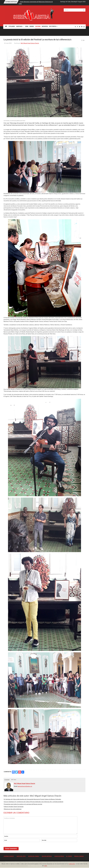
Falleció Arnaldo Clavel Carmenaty (14, 807)
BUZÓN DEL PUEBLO (34, 856)
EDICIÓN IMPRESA (47, 856)
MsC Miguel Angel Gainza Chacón (30, 43)
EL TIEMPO (69, 856)
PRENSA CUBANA (79, 856)
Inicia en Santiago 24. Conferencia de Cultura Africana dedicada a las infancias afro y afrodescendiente (34, 802)
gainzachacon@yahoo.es (25, 786)
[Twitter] (80, 27)
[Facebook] (77, 27)
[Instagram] (82, 27)
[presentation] (17, 847)
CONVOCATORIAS (59, 856)
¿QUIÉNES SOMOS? (9, 856)
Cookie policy (72, 864)
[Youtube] (84, 27)
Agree (46, 866)
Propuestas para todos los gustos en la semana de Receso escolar (23, 804)
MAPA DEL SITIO (21, 856)
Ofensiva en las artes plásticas (13, 809)
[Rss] (75, 27)
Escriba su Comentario (40, 825)
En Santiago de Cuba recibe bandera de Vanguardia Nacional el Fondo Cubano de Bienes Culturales (32, 799)
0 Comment (7, 780)
